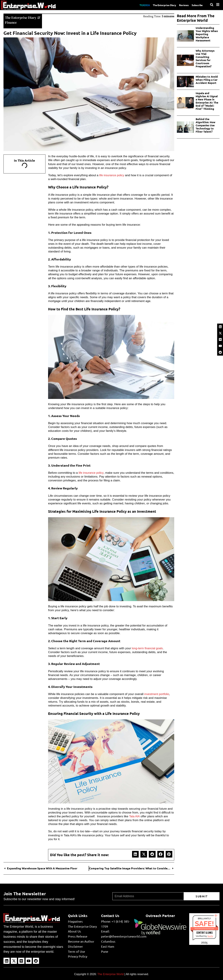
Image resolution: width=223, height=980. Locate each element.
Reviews (182, 5)
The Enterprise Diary (160, 5)
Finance (11, 22)
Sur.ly (210, 936)
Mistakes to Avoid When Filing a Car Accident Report (207, 80)
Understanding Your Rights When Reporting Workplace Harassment (207, 34)
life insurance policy (112, 175)
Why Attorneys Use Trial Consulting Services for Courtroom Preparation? (205, 58)
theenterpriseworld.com (204, 928)
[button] (135, 854)
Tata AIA (134, 816)
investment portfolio (157, 694)
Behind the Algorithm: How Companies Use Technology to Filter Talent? (205, 125)
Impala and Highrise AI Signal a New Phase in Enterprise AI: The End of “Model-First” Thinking (207, 101)
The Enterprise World (111, 974)
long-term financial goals (148, 648)
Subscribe (197, 5)
